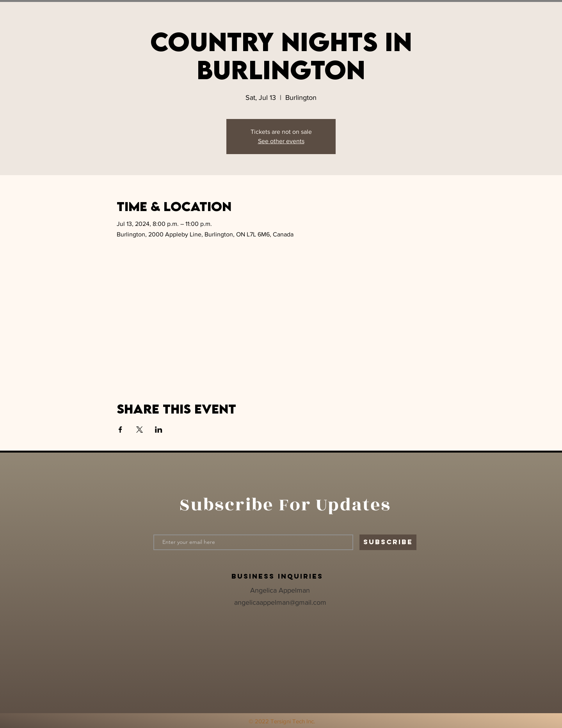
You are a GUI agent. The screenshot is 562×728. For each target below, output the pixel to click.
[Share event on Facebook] (120, 430)
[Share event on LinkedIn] (159, 430)
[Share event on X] (140, 430)
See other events (281, 141)
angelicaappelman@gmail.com (280, 602)
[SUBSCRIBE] (388, 542)
